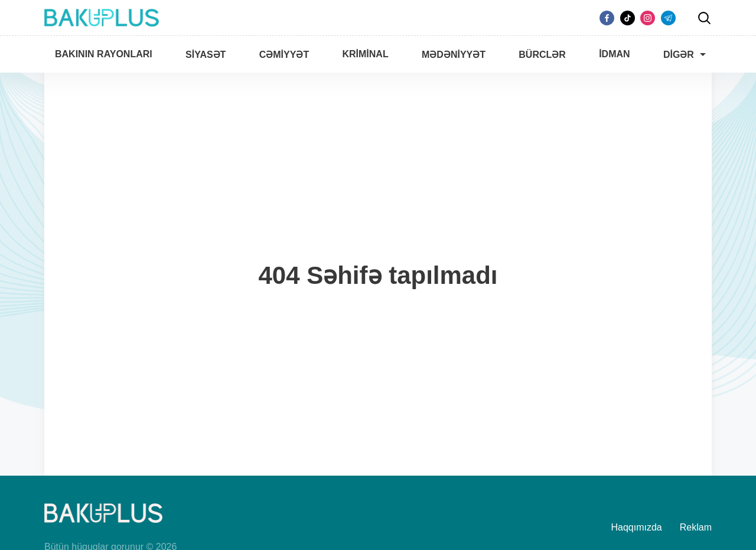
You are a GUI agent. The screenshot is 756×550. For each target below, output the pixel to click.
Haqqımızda (637, 527)
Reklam (696, 527)
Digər (679, 55)
